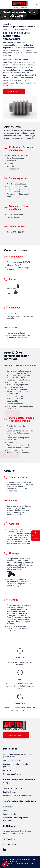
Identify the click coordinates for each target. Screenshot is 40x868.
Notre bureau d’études (12, 774)
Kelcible (14, 861)
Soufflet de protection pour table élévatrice (16, 819)
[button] (14, 91)
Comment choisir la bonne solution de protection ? (18, 765)
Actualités (7, 770)
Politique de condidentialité (25, 863)
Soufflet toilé (8, 807)
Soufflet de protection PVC (14, 788)
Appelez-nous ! (13, 839)
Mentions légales (8, 863)
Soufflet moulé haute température (17, 796)
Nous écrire (12, 844)
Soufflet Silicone (10, 792)
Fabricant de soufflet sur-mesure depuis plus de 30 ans (19, 756)
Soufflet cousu (9, 811)
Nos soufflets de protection (14, 761)
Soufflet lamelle (9, 814)
